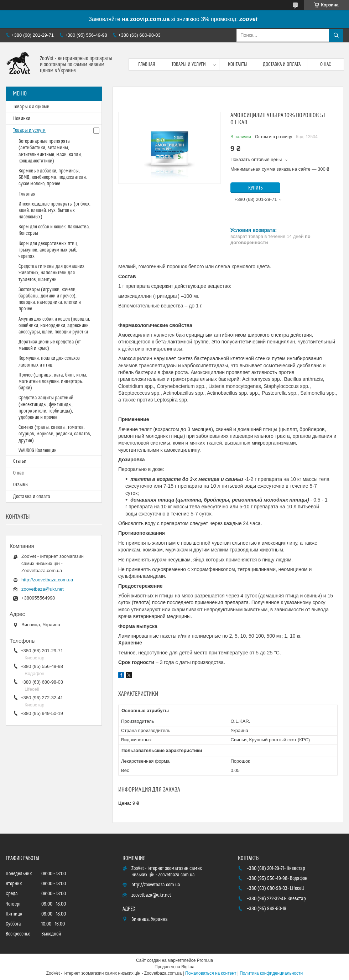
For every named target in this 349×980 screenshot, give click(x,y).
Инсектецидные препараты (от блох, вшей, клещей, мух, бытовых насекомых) (54, 211)
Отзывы (21, 485)
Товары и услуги (189, 64)
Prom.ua (205, 960)
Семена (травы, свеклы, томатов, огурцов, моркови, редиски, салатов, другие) (55, 434)
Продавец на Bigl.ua (174, 967)
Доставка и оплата (282, 64)
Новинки (22, 119)
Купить (256, 188)
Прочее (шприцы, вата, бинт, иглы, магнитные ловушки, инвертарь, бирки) (53, 382)
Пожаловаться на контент (211, 973)
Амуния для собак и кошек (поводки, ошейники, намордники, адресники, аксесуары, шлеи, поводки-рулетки (54, 326)
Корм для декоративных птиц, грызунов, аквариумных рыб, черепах (48, 250)
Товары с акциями (31, 107)
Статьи (20, 461)
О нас (326, 64)
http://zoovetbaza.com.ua (47, 580)
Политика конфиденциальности (271, 973)
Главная (147, 64)
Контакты (238, 64)
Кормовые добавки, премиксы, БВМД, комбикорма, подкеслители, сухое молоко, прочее (53, 177)
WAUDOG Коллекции (38, 451)
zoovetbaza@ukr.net (43, 589)
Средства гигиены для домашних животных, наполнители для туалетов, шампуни (51, 273)
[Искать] (336, 35)
